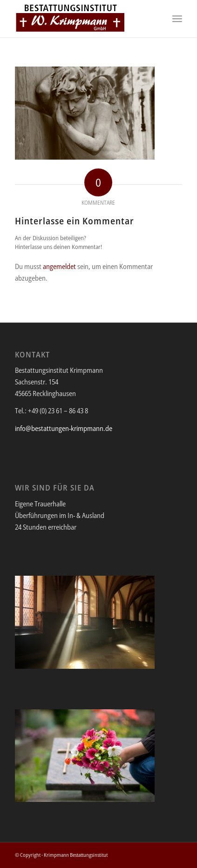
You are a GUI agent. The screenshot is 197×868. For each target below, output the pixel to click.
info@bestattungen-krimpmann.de (64, 428)
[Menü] (177, 19)
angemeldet (59, 266)
